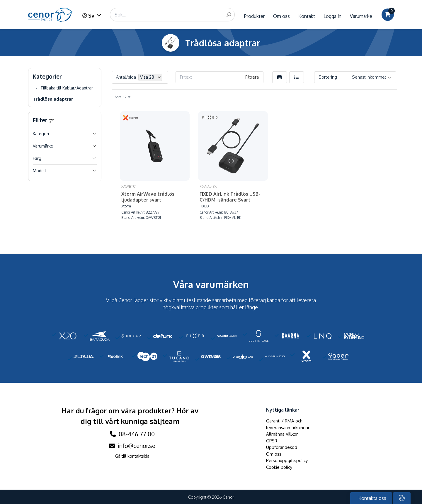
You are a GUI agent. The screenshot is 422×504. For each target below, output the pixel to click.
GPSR (272, 437)
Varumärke (361, 16)
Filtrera (252, 77)
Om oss (281, 16)
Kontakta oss (372, 498)
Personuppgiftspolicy (287, 457)
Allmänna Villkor (282, 431)
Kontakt (307, 16)
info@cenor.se (132, 442)
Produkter (254, 16)
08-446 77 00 (132, 430)
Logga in (332, 16)
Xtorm (126, 197)
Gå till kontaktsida (132, 453)
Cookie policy (279, 464)
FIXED (195, 203)
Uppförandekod (282, 444)
